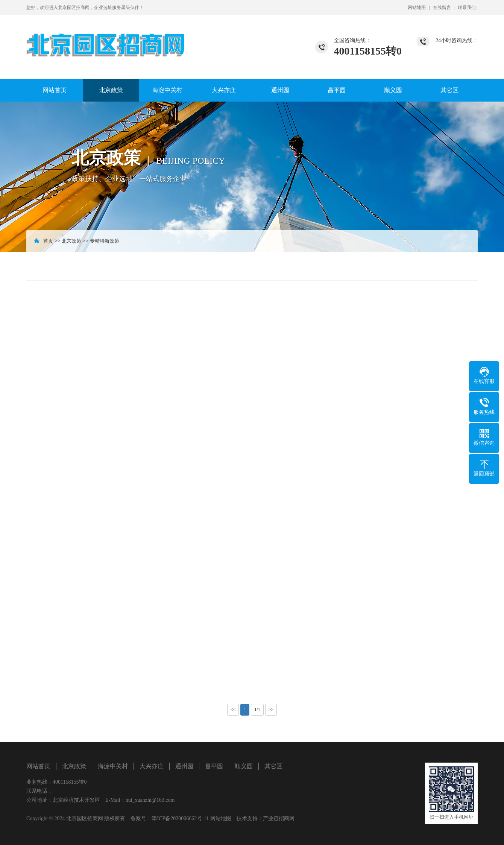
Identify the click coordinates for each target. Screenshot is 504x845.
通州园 (280, 90)
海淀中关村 (167, 90)
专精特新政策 (105, 241)
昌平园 (337, 90)
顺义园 (393, 90)
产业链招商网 (279, 818)
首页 (48, 241)
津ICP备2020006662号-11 (180, 818)
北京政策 (111, 90)
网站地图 (417, 8)
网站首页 (55, 90)
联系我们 (467, 8)
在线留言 (442, 8)
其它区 (449, 90)
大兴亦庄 (224, 90)
